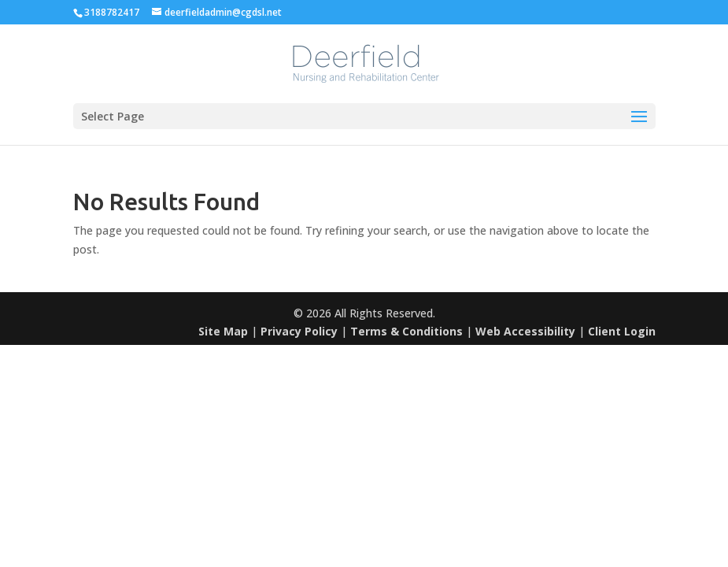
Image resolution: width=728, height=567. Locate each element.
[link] (366, 63)
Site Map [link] (223, 331)
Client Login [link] (622, 331)
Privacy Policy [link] (299, 331)
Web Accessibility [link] (525, 331)
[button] (364, 116)
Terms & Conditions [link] (406, 331)
